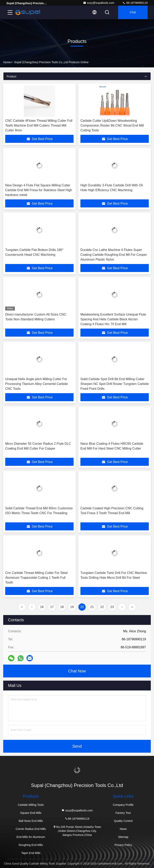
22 (102, 607)
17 (52, 607)
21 (92, 607)
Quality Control (123, 821)
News (123, 829)
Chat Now (77, 671)
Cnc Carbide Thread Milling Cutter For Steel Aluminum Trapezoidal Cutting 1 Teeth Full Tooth (36, 578)
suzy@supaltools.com (99, 3)
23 (112, 607)
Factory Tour (123, 813)
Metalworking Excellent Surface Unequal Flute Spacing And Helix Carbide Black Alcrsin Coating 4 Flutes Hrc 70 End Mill (113, 319)
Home (7, 62)
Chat (133, 12)
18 (62, 607)
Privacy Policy (123, 845)
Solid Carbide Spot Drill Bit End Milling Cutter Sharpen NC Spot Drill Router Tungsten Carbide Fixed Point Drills (115, 384)
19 (72, 607)
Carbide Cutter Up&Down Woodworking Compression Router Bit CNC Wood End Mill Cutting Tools (112, 125)
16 (42, 607)
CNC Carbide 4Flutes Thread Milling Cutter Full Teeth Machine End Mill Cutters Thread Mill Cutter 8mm (39, 125)
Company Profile (123, 805)
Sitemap (123, 837)
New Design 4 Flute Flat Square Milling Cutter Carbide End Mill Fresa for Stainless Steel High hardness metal (39, 190)
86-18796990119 (135, 3)
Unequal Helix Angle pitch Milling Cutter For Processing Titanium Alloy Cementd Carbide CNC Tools (36, 384)
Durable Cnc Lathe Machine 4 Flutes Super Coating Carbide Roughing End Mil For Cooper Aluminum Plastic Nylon (114, 255)
